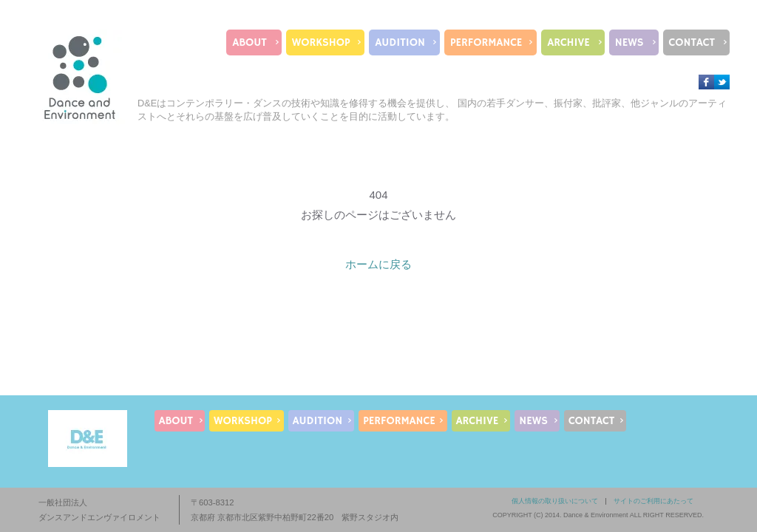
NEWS (629, 42)
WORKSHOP (321, 42)
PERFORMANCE (486, 42)
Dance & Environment (596, 515)
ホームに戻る (378, 264)
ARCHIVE (568, 42)
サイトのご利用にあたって (654, 501)
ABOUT (249, 42)
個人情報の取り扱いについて (555, 501)
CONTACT (692, 42)
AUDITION (400, 42)
